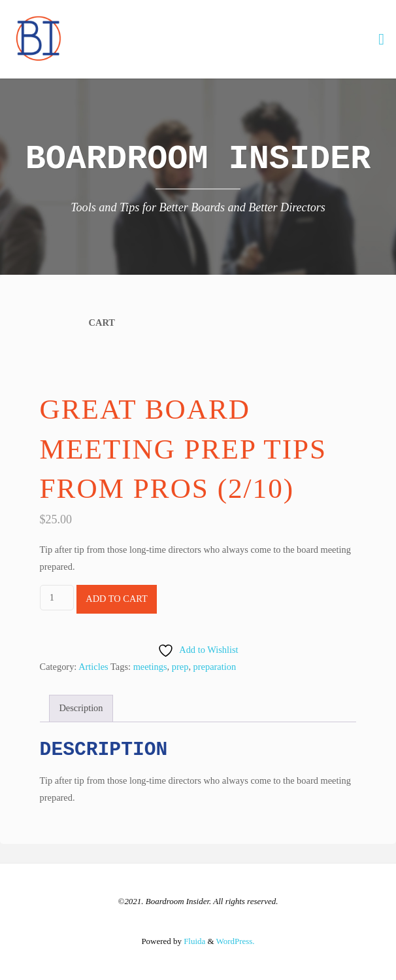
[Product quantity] (57, 598)
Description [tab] (81, 708)
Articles (93, 667)
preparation (215, 667)
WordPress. (236, 941)
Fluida (193, 941)
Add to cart (117, 599)
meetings (150, 667)
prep (180, 667)
